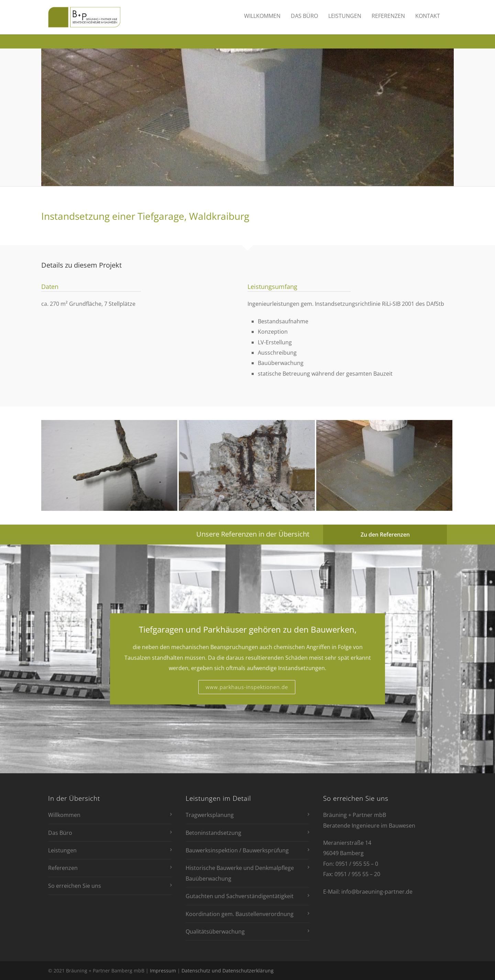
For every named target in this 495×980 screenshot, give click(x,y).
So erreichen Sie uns (75, 886)
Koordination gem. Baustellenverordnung (240, 914)
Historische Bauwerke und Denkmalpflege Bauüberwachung (240, 873)
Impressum (163, 971)
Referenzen (388, 16)
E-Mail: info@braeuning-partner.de (368, 892)
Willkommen (262, 16)
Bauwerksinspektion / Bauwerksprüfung (237, 850)
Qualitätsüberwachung (215, 931)
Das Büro (304, 16)
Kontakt (428, 16)
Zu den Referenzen (385, 535)
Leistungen (345, 16)
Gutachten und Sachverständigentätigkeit (240, 896)
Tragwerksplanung (210, 815)
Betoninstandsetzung (213, 833)
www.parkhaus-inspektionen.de (247, 687)
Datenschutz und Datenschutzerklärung (228, 971)
